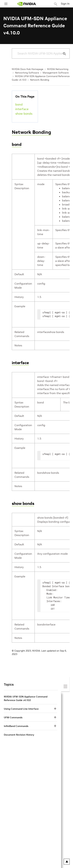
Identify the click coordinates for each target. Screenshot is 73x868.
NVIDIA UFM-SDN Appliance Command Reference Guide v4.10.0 (26, 698)
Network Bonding (40, 80)
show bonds (24, 114)
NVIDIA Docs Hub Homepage (28, 69)
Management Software (56, 73)
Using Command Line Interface (21, 709)
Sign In (65, 4)
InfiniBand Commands (16, 726)
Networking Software (27, 73)
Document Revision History (19, 735)
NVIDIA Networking (58, 69)
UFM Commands (13, 717)
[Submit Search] (63, 54)
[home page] (27, 4)
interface (22, 109)
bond (19, 104)
